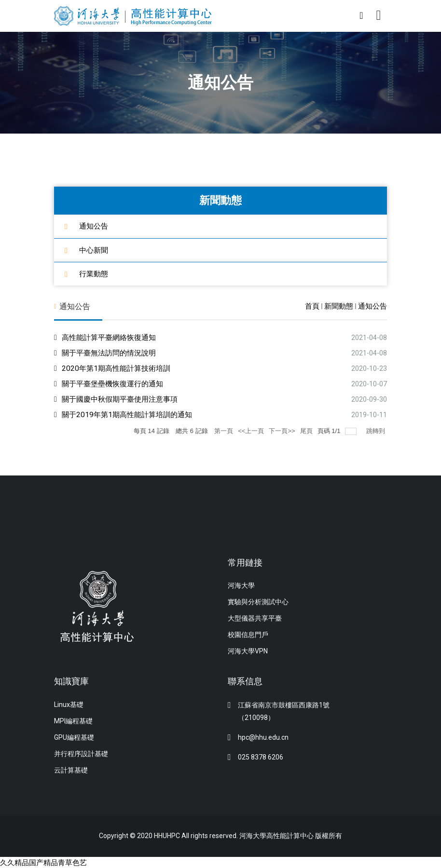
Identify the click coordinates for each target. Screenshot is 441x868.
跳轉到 (377, 430)
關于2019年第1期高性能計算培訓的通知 (131, 414)
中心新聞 (95, 250)
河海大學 (241, 585)
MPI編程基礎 (73, 720)
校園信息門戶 (248, 635)
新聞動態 (339, 306)
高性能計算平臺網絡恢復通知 (112, 337)
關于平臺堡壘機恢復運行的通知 (116, 383)
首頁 (312, 306)
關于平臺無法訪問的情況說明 (112, 352)
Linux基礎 (69, 704)
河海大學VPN (248, 651)
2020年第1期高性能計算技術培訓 (119, 368)
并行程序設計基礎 (81, 753)
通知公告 (95, 226)
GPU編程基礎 (74, 737)
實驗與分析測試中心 (258, 602)
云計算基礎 (71, 770)
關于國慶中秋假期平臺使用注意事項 (124, 399)
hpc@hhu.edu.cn (263, 737)
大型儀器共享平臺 (255, 618)
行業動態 (95, 273)
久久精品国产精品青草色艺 (46, 862)
